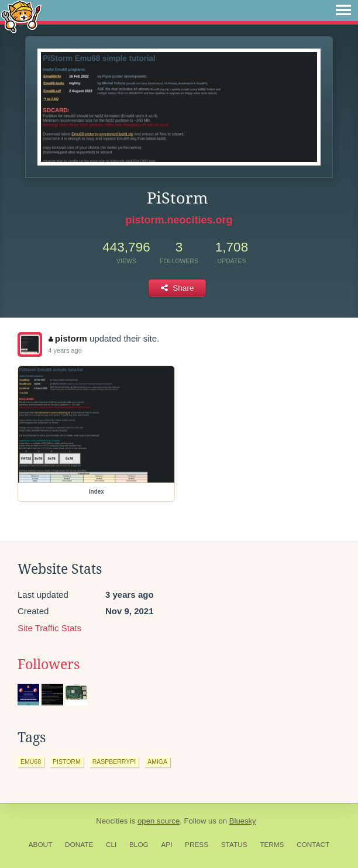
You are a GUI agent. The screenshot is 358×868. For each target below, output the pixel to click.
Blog (139, 845)
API (166, 845)
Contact (313, 845)
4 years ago (65, 350)
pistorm (68, 338)
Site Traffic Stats (49, 628)
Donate (79, 845)
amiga (157, 762)
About (41, 845)
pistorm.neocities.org (179, 220)
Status (234, 845)
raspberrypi (114, 762)
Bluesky (243, 821)
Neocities (112, 821)
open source (159, 821)
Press (197, 845)
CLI (111, 845)
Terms (272, 845)
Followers (49, 664)
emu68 (31, 762)
